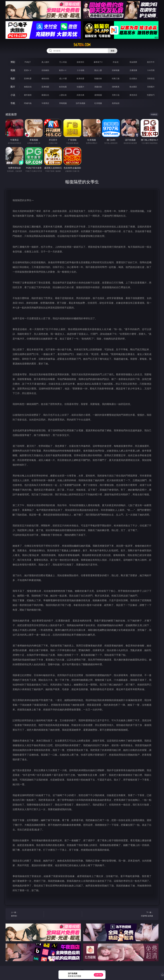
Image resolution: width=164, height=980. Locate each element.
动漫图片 (80, 87)
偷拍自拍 (45, 78)
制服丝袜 (98, 78)
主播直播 (133, 70)
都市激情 (28, 95)
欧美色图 (63, 87)
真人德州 (45, 62)
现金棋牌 (133, 62)
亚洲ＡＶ (28, 70)
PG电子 (28, 62)
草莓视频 (63, 103)
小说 (13, 95)
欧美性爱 (80, 78)
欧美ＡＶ (63, 70)
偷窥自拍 (28, 87)
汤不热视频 (80, 103)
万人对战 (63, 62)
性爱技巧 (151, 95)
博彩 (13, 62)
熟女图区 (133, 87)
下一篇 (137, 914)
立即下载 (98, 975)
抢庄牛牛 (151, 62)
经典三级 (116, 78)
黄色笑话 (133, 95)
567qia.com (82, 45)
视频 (13, 70)
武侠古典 (80, 95)
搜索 (113, 51)
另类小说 (116, 95)
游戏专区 (80, 62)
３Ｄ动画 (80, 70)
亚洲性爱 (28, 78)
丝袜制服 (116, 70)
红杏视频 (98, 103)
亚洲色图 (45, 87)
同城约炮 (28, 103)
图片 (13, 87)
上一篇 (27, 914)
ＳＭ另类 (151, 70)
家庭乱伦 (45, 95)
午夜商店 (45, 103)
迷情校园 (98, 95)
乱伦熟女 (133, 78)
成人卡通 (63, 78)
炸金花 (116, 62)
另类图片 (151, 87)
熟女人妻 (98, 70)
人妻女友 (63, 95)
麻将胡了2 (98, 62)
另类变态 (151, 78)
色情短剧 (116, 103)
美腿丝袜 (98, 87)
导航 (13, 103)
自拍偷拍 (45, 70)
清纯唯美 (116, 87)
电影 (13, 78)
